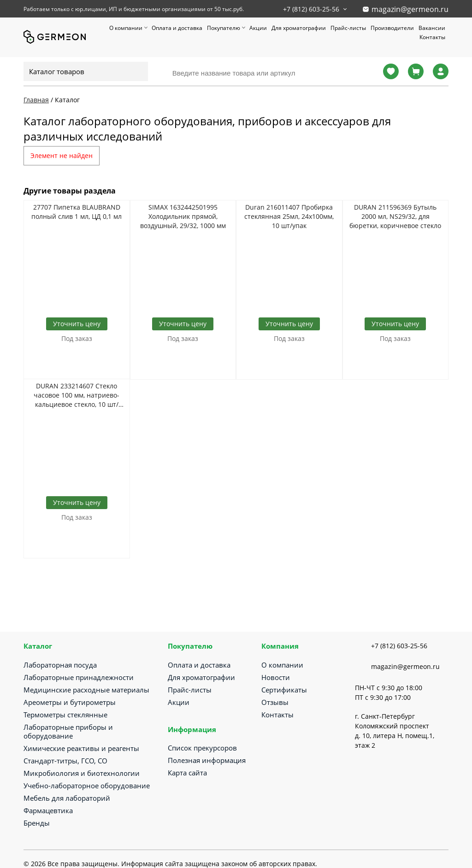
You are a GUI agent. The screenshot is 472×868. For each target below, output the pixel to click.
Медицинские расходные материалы (86, 690)
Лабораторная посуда (60, 665)
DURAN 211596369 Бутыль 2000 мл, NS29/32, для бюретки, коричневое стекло (395, 216)
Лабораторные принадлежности (79, 677)
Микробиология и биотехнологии (82, 773)
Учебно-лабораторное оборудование (87, 786)
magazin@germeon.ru (410, 9)
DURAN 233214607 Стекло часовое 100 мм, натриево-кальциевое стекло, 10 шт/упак (77, 395)
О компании (126, 28)
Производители (392, 28)
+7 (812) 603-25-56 (311, 9)
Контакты (432, 37)
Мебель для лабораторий (67, 798)
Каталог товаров (57, 71)
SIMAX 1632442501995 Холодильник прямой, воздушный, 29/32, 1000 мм (183, 216)
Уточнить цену (77, 324)
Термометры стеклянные (65, 715)
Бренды (37, 823)
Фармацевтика (48, 810)
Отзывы (275, 702)
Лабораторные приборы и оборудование (68, 731)
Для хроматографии (299, 28)
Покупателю (224, 28)
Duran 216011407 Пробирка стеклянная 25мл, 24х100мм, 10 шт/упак (289, 216)
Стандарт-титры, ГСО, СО (65, 761)
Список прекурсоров (202, 748)
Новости (276, 677)
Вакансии (432, 28)
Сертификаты (284, 690)
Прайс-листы (348, 28)
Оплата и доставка (177, 28)
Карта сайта (187, 773)
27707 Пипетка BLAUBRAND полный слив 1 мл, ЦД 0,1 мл (77, 212)
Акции (258, 28)
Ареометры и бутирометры (70, 702)
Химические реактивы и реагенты (81, 748)
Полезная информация (207, 760)
